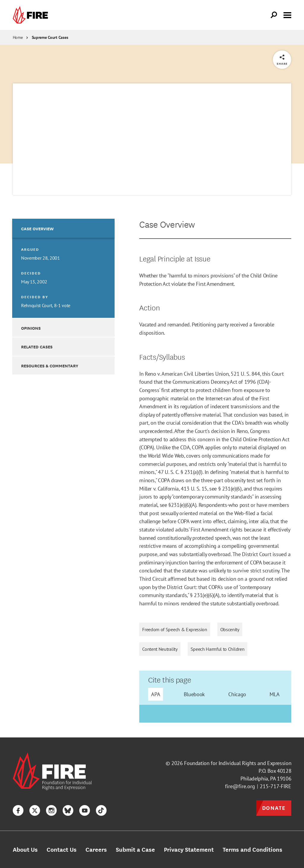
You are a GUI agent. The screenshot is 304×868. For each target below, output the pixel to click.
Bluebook (194, 694)
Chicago (237, 694)
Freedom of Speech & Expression (175, 629)
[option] (63, 268)
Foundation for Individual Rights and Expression (238, 763)
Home (18, 37)
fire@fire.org (240, 786)
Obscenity (230, 629)
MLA (274, 694)
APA (156, 694)
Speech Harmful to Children (218, 649)
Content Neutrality (160, 649)
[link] (32, 15)
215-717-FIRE (275, 786)
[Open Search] (274, 15)
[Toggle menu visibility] (287, 15)
